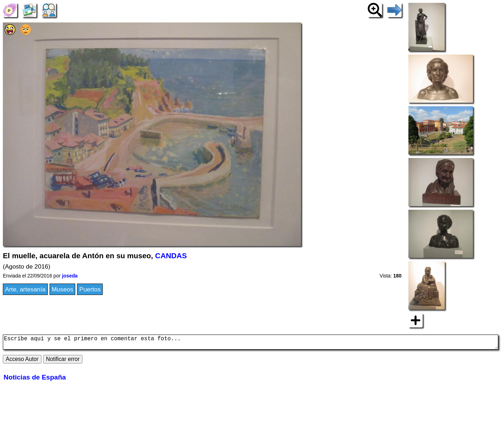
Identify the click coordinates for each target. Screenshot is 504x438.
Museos (63, 289)
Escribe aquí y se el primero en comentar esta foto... (251, 343)
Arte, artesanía (25, 289)
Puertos (90, 289)
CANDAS (171, 256)
